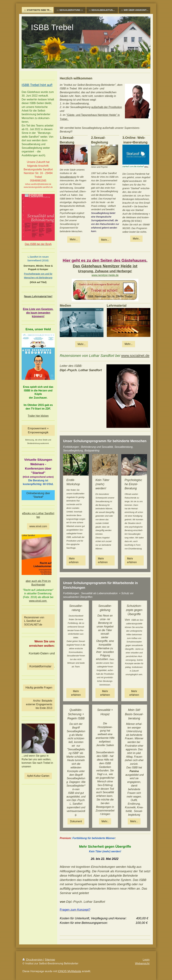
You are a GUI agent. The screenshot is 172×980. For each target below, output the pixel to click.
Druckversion (33, 960)
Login (146, 960)
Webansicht (142, 963)
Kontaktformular (40, 666)
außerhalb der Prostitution (107, 107)
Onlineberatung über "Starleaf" (38, 495)
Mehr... (74, 239)
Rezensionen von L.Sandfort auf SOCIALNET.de (34, 621)
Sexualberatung (68, 177)
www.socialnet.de (135, 356)
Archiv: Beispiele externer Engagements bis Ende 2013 (39, 704)
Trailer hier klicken (38, 416)
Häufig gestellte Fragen (39, 688)
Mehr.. (136, 239)
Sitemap (50, 960)
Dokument (76, 821)
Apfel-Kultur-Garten (38, 776)
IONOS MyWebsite (69, 971)
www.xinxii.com (38, 526)
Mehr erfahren (74, 560)
